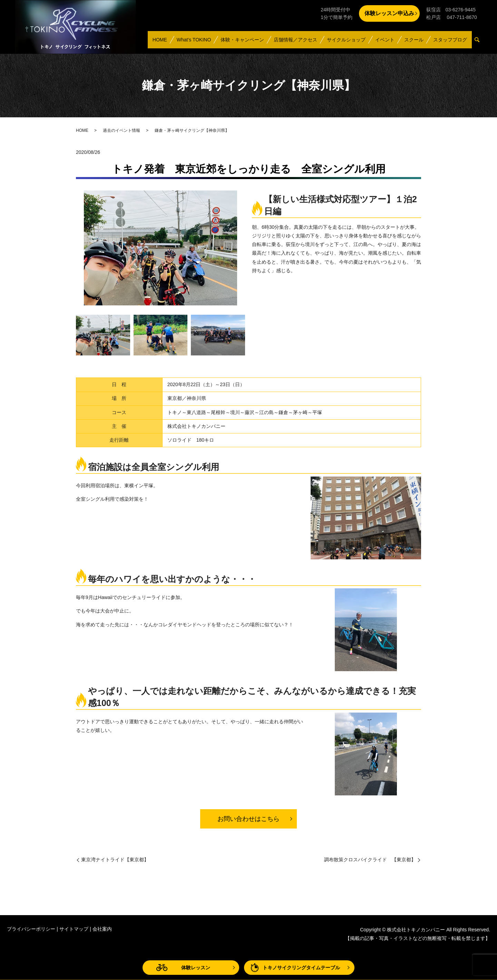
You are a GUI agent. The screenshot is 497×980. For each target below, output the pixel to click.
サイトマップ (74, 929)
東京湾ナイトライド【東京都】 (115, 860)
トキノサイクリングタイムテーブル (301, 968)
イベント (387, 43)
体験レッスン (196, 968)
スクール (415, 43)
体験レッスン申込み (389, 13)
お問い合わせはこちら (248, 819)
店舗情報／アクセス (298, 43)
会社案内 (102, 929)
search (480, 43)
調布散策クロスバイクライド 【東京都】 (370, 860)
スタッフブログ (450, 43)
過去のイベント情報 (121, 130)
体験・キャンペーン (245, 43)
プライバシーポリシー (31, 929)
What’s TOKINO (197, 43)
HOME (164, 43)
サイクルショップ (349, 43)
